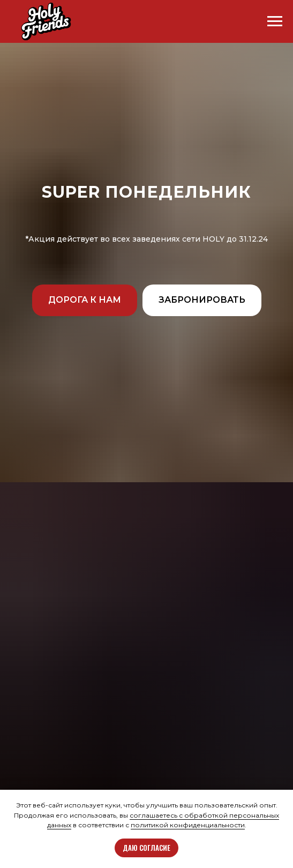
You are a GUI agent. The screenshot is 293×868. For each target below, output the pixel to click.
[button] (85, 301)
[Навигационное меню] (275, 21)
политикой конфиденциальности (188, 825)
